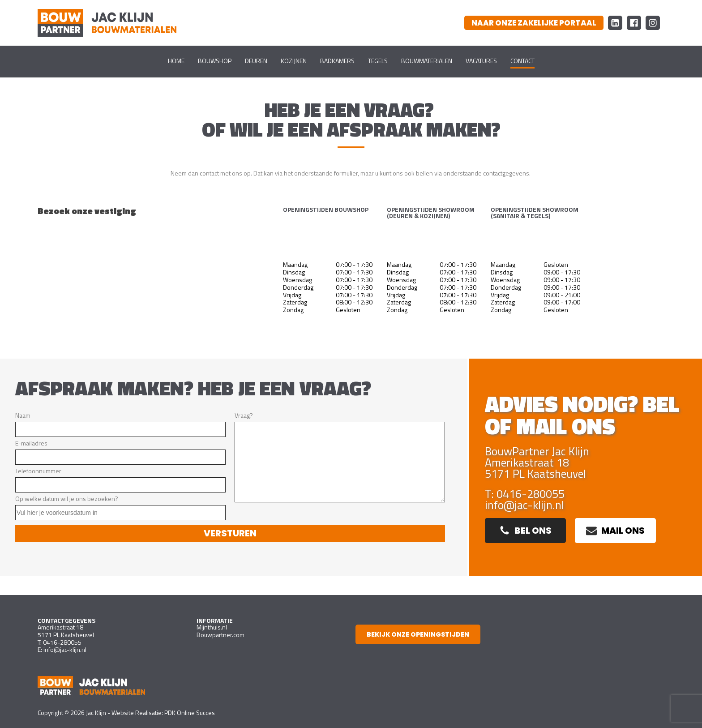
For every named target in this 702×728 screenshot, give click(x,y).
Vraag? (340, 456)
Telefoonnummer (120, 479)
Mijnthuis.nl (212, 627)
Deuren (256, 61)
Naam (120, 424)
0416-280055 (62, 642)
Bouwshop (215, 61)
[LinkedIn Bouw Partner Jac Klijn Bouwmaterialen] (615, 23)
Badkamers (337, 61)
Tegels (378, 61)
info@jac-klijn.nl (524, 505)
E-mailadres (120, 452)
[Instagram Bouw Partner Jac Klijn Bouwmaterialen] (653, 23)
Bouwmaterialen (427, 61)
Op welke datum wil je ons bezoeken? (120, 507)
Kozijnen (294, 61)
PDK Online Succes (190, 713)
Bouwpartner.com (220, 635)
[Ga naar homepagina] (107, 23)
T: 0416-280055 (525, 494)
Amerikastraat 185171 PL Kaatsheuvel (66, 631)
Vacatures (481, 61)
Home (176, 61)
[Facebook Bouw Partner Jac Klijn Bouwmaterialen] (634, 23)
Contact (522, 61)
